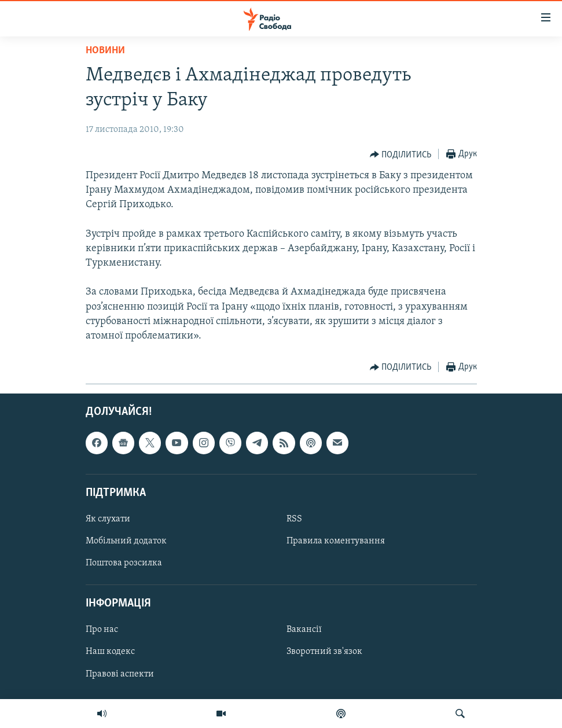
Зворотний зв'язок (324, 652)
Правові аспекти (120, 674)
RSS (294, 519)
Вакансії (304, 630)
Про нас (102, 630)
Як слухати (108, 519)
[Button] (401, 155)
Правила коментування (336, 541)
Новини (105, 51)
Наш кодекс (110, 652)
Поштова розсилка (124, 563)
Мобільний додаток (126, 541)
